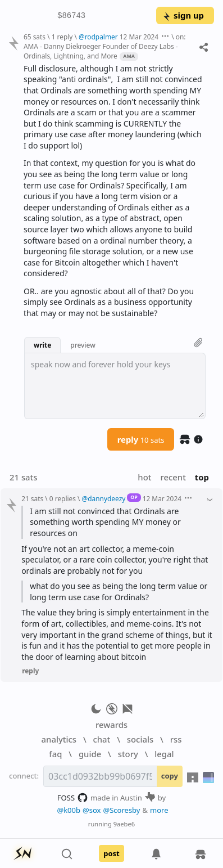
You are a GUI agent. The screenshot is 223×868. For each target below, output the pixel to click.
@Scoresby (121, 810)
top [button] (202, 477)
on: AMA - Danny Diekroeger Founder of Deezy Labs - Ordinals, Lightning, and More (104, 46)
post (112, 853)
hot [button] (144, 477)
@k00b (69, 810)
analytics (59, 739)
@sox (92, 810)
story (128, 754)
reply (141, 439)
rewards (112, 725)
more (159, 810)
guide (90, 754)
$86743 (71, 15)
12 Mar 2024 (139, 37)
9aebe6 (124, 824)
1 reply (62, 37)
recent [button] (173, 477)
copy (170, 776)
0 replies (63, 498)
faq (55, 754)
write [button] (42, 345)
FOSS (73, 798)
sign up (183, 15)
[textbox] (115, 386)
